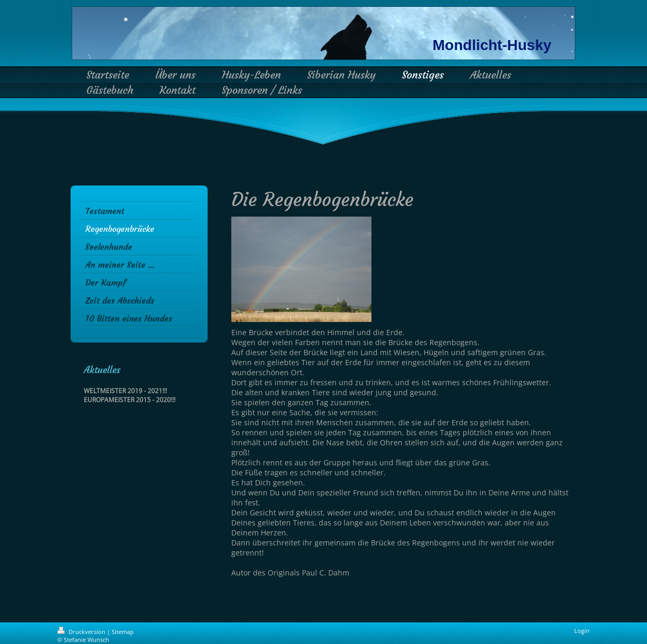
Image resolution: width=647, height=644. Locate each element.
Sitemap (123, 632)
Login (582, 631)
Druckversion (82, 632)
